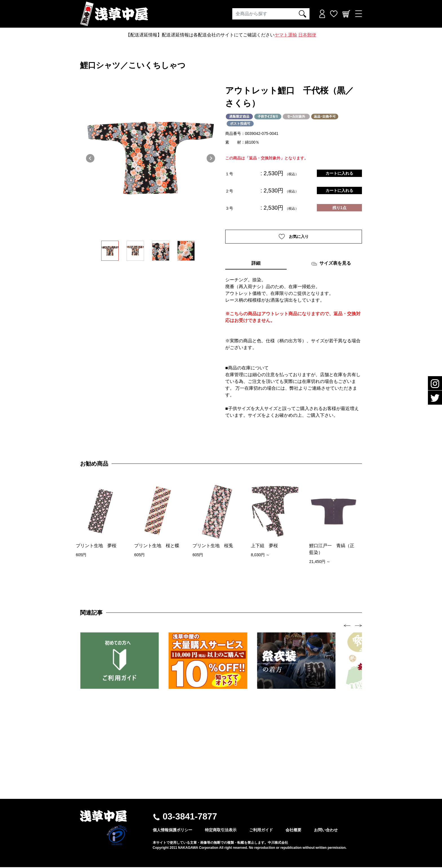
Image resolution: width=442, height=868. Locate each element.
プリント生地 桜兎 (213, 546)
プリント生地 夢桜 (96, 546)
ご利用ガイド (261, 831)
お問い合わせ (326, 831)
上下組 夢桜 (264, 546)
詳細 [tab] (256, 264)
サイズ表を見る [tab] (331, 264)
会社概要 (293, 831)
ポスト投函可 (240, 124)
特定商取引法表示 (221, 831)
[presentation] (347, 626)
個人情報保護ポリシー (173, 831)
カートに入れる (339, 173)
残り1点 (339, 208)
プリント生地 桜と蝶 (157, 546)
